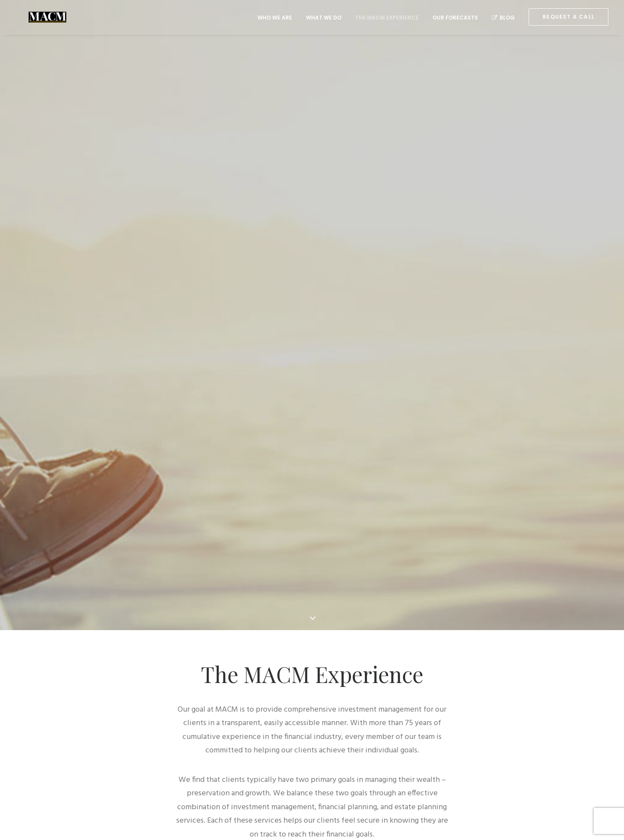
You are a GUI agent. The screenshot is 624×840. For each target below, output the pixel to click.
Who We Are (275, 18)
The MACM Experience (387, 18)
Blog (503, 18)
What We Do (324, 18)
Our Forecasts (455, 18)
